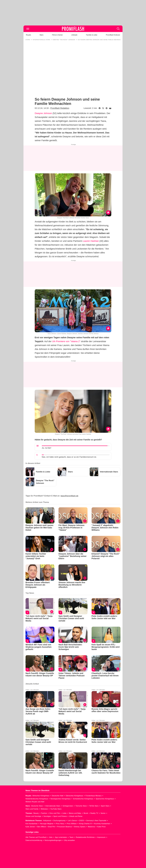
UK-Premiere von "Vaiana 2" (66, 341)
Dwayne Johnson (43, 113)
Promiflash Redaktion (60, 108)
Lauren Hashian (91, 241)
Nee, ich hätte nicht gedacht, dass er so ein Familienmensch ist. (69, 457)
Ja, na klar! (47, 448)
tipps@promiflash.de (69, 496)
